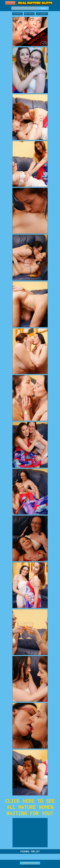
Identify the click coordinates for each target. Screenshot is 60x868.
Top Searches (42, 14)
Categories (17, 14)
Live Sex (10, 3)
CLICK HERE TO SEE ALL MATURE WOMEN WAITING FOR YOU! (30, 807)
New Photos (29, 14)
